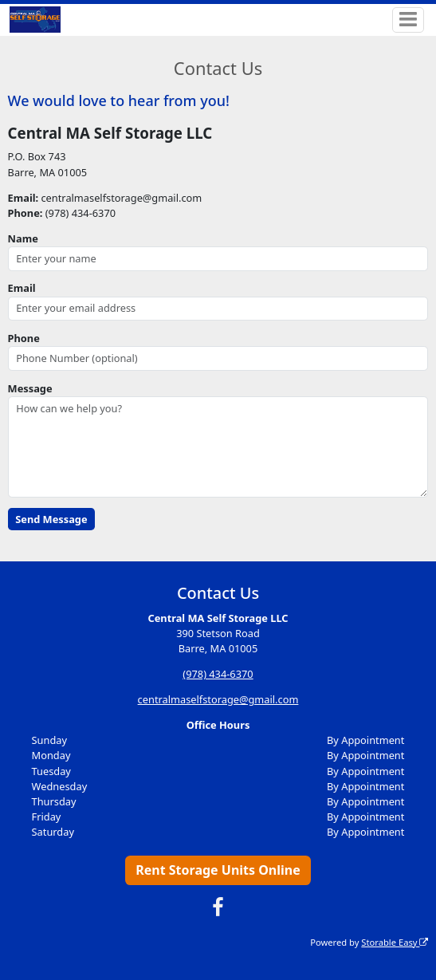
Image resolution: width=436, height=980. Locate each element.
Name (23, 238)
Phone (24, 338)
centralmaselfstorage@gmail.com (218, 699)
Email (22, 288)
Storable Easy (395, 942)
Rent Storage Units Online (218, 870)
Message (30, 388)
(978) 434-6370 (218, 674)
